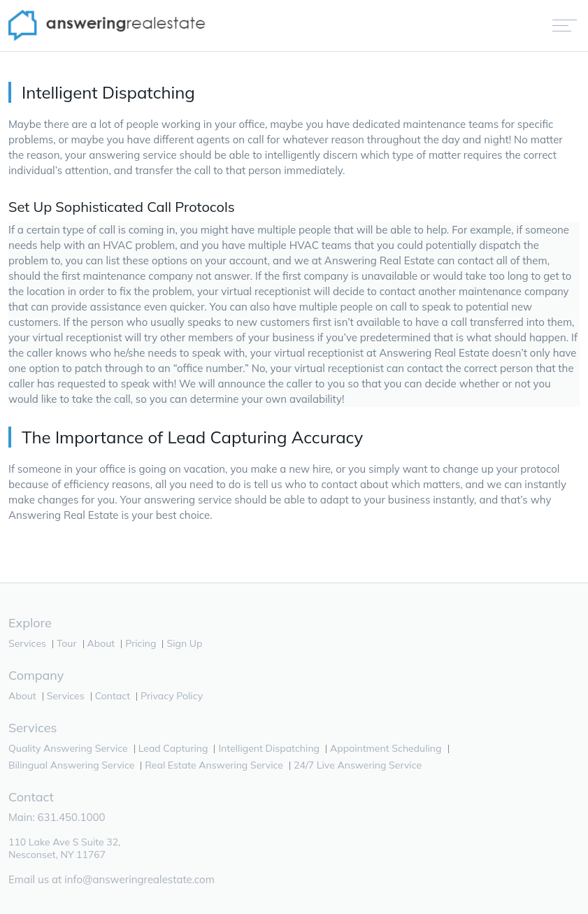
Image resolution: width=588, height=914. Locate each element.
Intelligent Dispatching (269, 748)
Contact (113, 696)
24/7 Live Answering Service (358, 765)
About (101, 643)
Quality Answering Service (68, 748)
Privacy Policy (172, 696)
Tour (67, 643)
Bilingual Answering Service (71, 765)
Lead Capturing (173, 748)
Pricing (141, 643)
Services (27, 643)
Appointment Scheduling (386, 748)
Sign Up (184, 643)
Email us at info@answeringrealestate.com (112, 879)
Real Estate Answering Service (214, 765)
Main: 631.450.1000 (57, 817)
